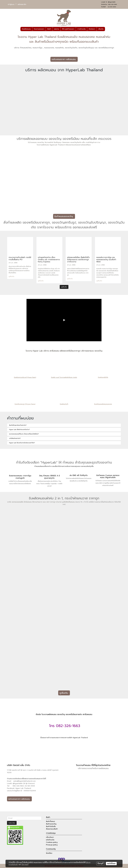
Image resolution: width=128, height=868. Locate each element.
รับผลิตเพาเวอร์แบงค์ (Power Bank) (25, 377)
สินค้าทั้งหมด (50, 821)
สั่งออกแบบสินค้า (52, 829)
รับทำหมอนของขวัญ (64, 216)
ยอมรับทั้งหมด (111, 863)
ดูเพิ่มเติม (12, 276)
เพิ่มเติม (101, 29)
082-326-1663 (112, 4)
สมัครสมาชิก (22, 4)
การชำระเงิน (81, 29)
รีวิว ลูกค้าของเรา (68, 29)
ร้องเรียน (49, 853)
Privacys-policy (52, 845)
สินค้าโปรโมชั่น (51, 826)
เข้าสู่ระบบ (11, 4)
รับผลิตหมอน (26, 29)
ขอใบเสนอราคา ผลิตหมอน (64, 59)
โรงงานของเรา (39, 29)
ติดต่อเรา (92, 29)
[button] (107, 29)
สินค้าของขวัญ (51, 824)
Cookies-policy (52, 842)
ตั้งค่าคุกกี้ (100, 863)
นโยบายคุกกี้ (25, 864)
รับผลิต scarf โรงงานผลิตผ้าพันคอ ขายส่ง (64, 377)
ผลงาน (57, 29)
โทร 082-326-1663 (64, 726)
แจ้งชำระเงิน (50, 840)
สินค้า (49, 29)
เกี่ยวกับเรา (50, 837)
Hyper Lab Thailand (23, 788)
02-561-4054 (112, 7)
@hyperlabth (112, 2)
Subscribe (12, 823)
